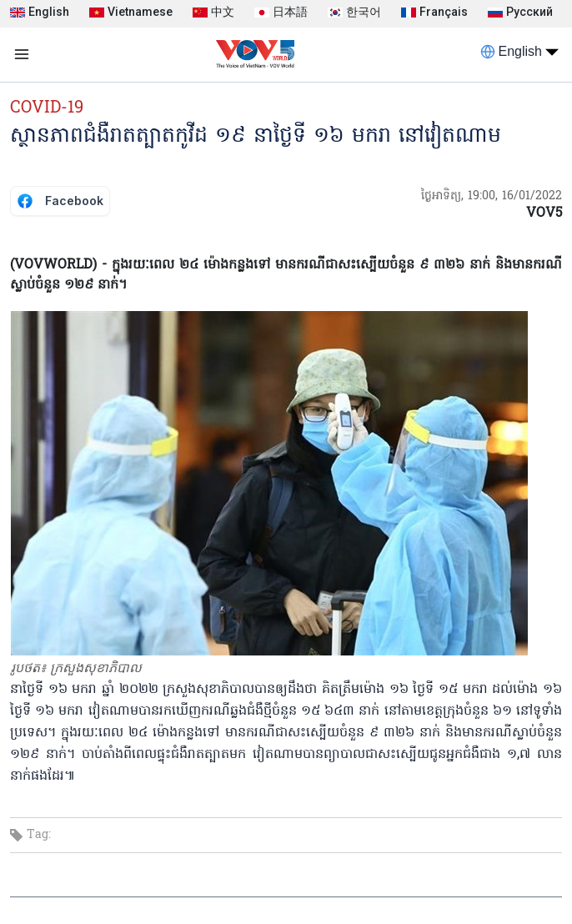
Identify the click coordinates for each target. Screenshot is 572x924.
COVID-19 (47, 108)
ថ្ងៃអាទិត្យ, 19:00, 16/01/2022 (492, 196)
